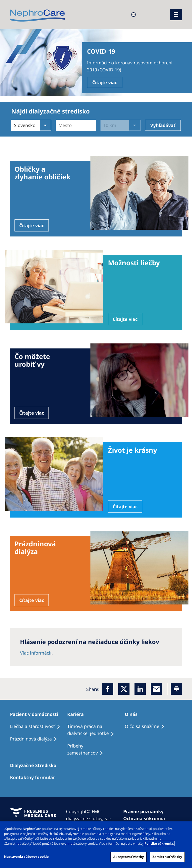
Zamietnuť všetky (167, 857)
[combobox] (59, 125)
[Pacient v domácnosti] (36, 714)
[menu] (176, 15)
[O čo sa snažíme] (147, 726)
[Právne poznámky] (146, 811)
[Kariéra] (78, 714)
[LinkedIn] (140, 689)
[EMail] (156, 689)
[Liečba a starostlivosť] (37, 726)
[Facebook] (108, 689)
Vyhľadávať (163, 125)
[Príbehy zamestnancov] (96, 750)
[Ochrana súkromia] (146, 818)
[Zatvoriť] (184, 829)
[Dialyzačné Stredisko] (35, 765)
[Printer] (176, 689)
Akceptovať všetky (128, 857)
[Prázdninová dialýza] (36, 739)
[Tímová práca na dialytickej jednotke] (96, 730)
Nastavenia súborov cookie (26, 856)
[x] (124, 689)
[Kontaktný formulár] (35, 777)
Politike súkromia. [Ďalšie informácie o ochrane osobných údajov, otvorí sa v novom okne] (159, 843)
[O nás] (133, 714)
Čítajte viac (105, 82)
